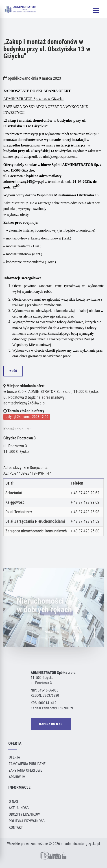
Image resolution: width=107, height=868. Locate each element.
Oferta (14, 757)
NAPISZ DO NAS (51, 724)
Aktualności (19, 808)
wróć (13, 371)
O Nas (13, 802)
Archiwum (17, 777)
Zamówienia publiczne (27, 764)
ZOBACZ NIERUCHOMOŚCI (64, 638)
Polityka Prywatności (27, 821)
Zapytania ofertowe (25, 770)
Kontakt (16, 827)
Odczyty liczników (24, 814)
